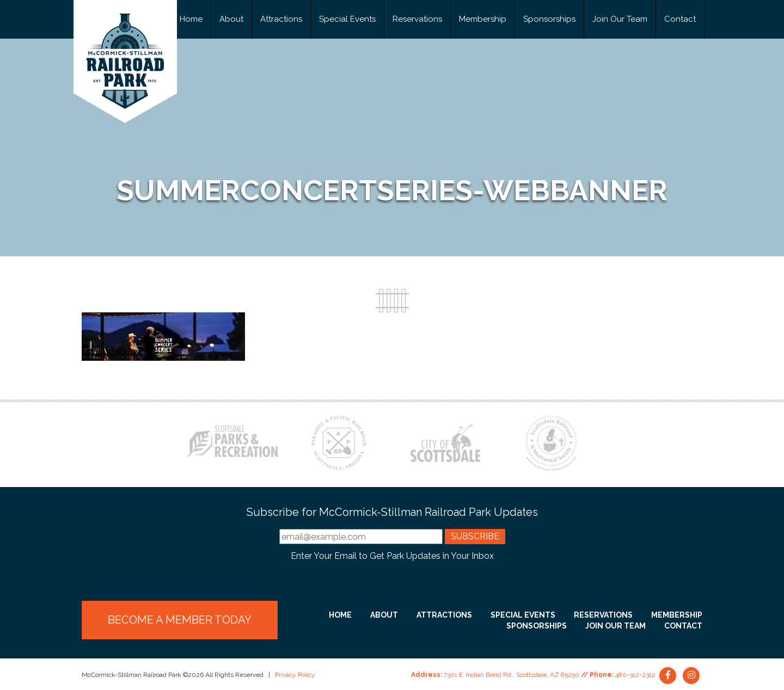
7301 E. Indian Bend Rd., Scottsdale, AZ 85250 (512, 675)
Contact (680, 19)
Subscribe (475, 536)
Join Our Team (620, 19)
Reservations (417, 19)
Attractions (281, 19)
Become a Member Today (180, 620)
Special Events (347, 19)
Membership (483, 19)
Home (191, 19)
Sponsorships (549, 19)
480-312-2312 (635, 675)
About (231, 19)
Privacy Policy (295, 675)
